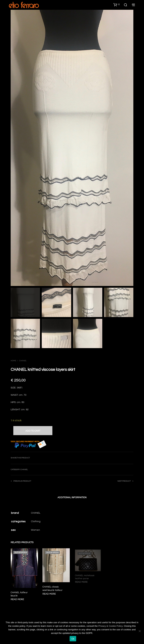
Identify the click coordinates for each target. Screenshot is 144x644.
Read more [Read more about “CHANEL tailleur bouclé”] (17, 599)
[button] (116, 5)
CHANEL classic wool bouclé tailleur (53, 587)
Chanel (23, 361)
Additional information (72, 497)
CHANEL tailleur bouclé (19, 594)
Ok (73, 639)
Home (13, 361)
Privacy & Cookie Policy (110, 626)
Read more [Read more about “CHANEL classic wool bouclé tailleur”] (50, 592)
